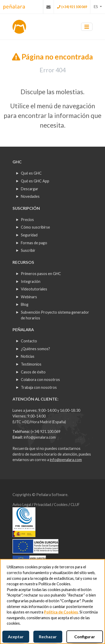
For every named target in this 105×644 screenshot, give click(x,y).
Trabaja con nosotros (39, 387)
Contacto (29, 341)
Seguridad (29, 235)
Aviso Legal (22, 505)
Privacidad (43, 505)
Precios (27, 220)
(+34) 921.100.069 (46, 431)
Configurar (85, 637)
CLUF (75, 505)
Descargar (30, 189)
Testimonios (31, 364)
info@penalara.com (40, 437)
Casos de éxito (33, 372)
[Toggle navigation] (87, 27)
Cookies (61, 505)
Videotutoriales (34, 289)
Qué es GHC (31, 173)
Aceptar (16, 637)
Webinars (29, 297)
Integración (31, 281)
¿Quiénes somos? (35, 349)
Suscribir (28, 250)
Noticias (28, 356)
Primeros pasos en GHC (41, 274)
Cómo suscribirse (35, 227)
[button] (98, 7)
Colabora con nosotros (40, 380)
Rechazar (48, 637)
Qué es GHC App (35, 181)
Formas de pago (34, 243)
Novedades (30, 196)
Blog (25, 304)
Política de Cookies (61, 612)
